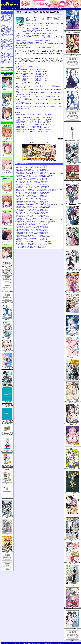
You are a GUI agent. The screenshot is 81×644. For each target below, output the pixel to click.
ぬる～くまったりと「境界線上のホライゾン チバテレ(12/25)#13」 (34, 42)
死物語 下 (7, 561)
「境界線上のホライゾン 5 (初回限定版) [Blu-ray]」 (32, 77)
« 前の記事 (31, 142)
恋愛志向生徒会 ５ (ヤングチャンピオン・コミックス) (73, 469)
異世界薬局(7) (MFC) (73, 335)
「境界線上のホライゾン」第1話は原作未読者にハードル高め (32, 131)
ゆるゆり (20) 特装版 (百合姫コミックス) (7, 351)
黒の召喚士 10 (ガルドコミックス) (73, 226)
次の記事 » (46, 142)
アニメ (19, 8)
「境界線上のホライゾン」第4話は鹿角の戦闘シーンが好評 (31, 126)
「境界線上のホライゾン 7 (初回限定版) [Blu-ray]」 (32, 80)
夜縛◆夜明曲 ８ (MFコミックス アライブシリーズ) (73, 357)
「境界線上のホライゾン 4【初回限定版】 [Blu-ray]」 (32, 75)
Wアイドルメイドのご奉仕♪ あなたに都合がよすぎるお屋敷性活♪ (32, 166)
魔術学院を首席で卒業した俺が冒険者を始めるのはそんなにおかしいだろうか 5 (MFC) (73, 380)
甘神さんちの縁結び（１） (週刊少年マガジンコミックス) (73, 563)
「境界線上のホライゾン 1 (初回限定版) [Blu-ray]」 (32, 70)
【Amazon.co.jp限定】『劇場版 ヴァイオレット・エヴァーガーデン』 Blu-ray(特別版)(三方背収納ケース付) (7, 369)
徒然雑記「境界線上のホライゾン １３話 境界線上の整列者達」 (33, 47)
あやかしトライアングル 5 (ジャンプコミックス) (7, 338)
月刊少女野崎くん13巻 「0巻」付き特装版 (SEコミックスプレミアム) (7, 273)
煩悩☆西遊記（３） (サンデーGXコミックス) (73, 446)
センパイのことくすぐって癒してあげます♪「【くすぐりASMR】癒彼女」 (34, 241)
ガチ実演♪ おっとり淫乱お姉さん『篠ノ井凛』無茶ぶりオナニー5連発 (33, 177)
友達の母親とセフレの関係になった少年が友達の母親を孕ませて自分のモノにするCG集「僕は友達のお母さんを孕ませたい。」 (7, 45)
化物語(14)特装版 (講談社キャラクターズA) (7, 292)
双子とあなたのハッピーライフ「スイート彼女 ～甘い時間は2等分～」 (33, 180)
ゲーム (34, 8)
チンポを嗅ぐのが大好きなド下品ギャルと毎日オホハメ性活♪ (31, 246)
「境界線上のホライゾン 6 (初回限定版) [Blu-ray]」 (32, 78)
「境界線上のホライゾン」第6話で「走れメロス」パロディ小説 (33, 123)
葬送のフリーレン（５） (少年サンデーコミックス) (73, 540)
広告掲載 (55, 8)
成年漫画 (28, 8)
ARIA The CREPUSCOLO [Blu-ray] (7, 483)
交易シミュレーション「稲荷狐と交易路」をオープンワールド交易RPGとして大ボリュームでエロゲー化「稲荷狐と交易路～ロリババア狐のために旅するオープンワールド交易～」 (7, 23)
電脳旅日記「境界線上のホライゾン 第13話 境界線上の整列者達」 (33, 40)
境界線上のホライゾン (40, 17)
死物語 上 (7, 570)
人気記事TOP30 (47, 8)
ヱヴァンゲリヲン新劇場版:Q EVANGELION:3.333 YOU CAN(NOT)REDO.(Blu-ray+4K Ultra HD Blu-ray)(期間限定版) (7, 422)
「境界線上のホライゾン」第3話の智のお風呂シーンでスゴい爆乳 (33, 128)
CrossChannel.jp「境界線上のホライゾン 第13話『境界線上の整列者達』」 (36, 33)
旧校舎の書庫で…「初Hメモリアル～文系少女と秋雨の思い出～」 (32, 172)
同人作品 (14, 8)
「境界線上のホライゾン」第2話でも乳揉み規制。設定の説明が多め (34, 129)
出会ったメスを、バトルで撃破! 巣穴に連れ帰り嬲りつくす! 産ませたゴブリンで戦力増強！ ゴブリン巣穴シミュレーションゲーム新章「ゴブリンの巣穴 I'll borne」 (7, 17)
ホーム (3, 8)
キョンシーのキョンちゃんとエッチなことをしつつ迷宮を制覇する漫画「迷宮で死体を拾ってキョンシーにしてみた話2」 (7, 50)
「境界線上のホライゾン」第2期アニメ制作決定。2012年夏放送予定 (34, 115)
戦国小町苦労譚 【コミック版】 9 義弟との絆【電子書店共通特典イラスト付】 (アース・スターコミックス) (73, 608)
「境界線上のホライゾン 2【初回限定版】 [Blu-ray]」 (32, 72)
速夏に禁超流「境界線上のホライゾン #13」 (39, 28)
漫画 (24, 8)
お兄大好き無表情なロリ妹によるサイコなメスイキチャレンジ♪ (31, 235)
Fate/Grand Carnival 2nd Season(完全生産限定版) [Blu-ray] (7, 552)
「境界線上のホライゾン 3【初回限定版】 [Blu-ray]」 (32, 73)
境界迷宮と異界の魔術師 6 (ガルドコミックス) (73, 247)
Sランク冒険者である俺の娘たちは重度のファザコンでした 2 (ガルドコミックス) (73, 270)
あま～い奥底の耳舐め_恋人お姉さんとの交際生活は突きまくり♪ (32, 167)
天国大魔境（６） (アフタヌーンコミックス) (73, 314)
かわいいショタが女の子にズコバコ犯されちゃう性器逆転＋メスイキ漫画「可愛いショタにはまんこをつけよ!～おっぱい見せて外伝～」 (7, 61)
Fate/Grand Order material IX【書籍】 (7, 498)
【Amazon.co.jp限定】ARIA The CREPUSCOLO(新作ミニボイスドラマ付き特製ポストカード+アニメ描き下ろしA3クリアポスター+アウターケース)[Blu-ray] (7, 468)
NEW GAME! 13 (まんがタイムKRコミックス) (73, 641)
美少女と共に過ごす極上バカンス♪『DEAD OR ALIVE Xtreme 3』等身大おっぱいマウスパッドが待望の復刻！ (7, 28)
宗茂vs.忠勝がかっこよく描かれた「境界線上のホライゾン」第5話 (33, 124)
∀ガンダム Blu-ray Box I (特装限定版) (7, 534)
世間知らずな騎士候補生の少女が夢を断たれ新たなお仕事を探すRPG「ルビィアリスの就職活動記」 (7, 41)
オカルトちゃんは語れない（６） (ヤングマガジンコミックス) (73, 204)
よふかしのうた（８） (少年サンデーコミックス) (73, 493)
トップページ (39, 142)
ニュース (8, 8)
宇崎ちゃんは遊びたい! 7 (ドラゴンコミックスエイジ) (7, 387)
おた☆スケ (39, 8)
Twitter (60, 8)
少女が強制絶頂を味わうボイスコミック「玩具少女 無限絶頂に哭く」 (33, 171)
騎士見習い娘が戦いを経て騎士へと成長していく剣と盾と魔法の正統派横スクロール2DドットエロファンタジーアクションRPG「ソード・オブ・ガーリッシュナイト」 (7, 37)
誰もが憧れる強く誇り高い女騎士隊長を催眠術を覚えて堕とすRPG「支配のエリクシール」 (7, 32)
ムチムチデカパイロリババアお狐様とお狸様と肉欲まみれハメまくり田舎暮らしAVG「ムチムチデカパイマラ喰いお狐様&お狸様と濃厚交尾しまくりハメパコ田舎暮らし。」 (7, 56)
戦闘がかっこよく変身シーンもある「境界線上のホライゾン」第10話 (34, 118)
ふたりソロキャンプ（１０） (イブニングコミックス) (73, 585)
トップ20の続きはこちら (8, 65)
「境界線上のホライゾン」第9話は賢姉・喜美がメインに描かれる (33, 119)
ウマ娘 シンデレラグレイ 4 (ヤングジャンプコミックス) (73, 121)
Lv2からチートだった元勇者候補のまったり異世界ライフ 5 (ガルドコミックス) (73, 292)
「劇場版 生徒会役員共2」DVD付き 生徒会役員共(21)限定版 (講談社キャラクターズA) (7, 302)
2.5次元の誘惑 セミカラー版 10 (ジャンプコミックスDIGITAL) (73, 628)
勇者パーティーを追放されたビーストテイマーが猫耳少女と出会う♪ (32, 169)
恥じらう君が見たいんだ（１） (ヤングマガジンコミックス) (73, 424)
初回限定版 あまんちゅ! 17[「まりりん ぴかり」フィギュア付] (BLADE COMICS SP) (7, 451)
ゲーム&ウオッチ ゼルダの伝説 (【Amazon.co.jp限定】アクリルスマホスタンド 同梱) (7, 434)
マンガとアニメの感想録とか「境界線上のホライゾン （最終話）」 (34, 35)
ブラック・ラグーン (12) (7, 283)
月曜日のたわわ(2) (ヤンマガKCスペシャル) (73, 88)
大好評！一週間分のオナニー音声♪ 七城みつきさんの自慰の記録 (31, 178)
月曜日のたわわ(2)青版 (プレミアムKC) (7, 319)
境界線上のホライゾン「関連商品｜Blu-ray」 (28, 66)
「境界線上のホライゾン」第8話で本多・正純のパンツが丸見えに (33, 121)
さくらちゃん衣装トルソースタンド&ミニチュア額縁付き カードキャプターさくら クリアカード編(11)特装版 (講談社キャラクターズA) (73, 181)
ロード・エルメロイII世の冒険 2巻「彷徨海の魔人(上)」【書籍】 (7, 516)
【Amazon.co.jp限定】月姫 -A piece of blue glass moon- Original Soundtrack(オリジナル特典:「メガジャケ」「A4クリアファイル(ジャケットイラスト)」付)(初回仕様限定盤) (73, 31)
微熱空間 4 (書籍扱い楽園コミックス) (73, 67)
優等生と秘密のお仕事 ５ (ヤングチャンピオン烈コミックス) (73, 402)
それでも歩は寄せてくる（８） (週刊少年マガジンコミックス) (73, 515)
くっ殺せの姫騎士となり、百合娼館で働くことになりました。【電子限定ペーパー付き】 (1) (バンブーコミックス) (73, 55)
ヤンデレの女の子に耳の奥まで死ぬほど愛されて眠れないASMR (32, 245)
